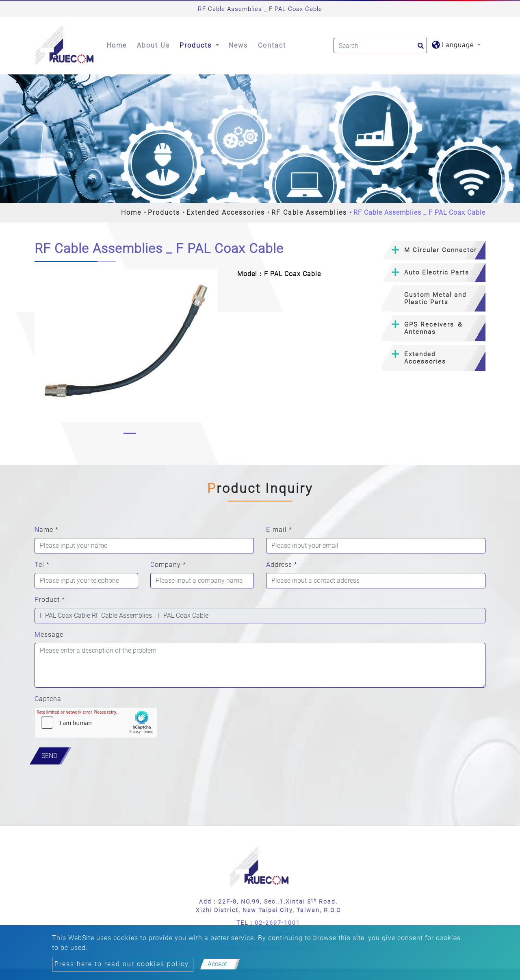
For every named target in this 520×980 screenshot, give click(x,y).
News (238, 45)
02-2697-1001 (277, 923)
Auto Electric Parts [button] (437, 272)
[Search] (380, 46)
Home (117, 45)
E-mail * (279, 530)
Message (49, 635)
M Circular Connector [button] (441, 250)
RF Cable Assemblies (309, 212)
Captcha (48, 699)
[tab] (434, 250)
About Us (153, 45)
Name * (47, 530)
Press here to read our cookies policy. (123, 964)
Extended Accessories (226, 212)
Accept (217, 964)
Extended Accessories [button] (425, 358)
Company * (168, 565)
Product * (50, 600)
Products (164, 212)
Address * (282, 565)
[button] (41, 354)
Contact (272, 45)
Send (49, 756)
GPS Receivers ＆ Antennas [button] (434, 328)
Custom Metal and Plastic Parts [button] (435, 298)
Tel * (42, 565)
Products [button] (197, 45)
